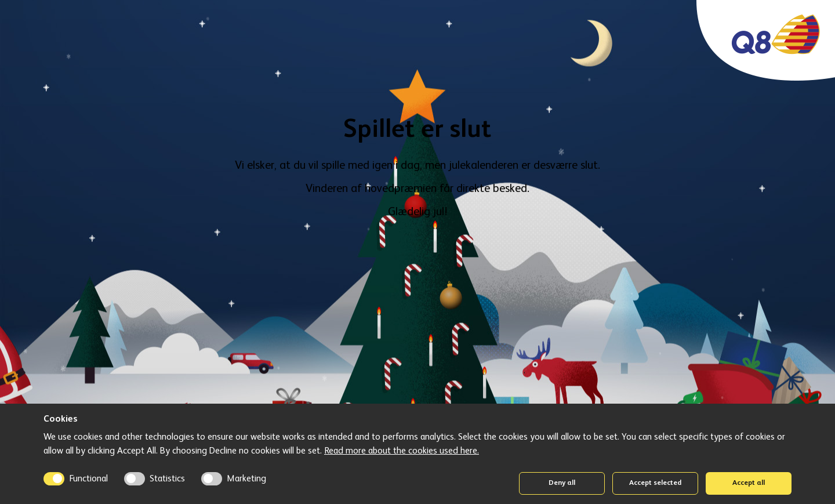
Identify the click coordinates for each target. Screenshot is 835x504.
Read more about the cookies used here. (402, 451)
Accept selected (655, 483)
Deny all (562, 483)
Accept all (749, 483)
